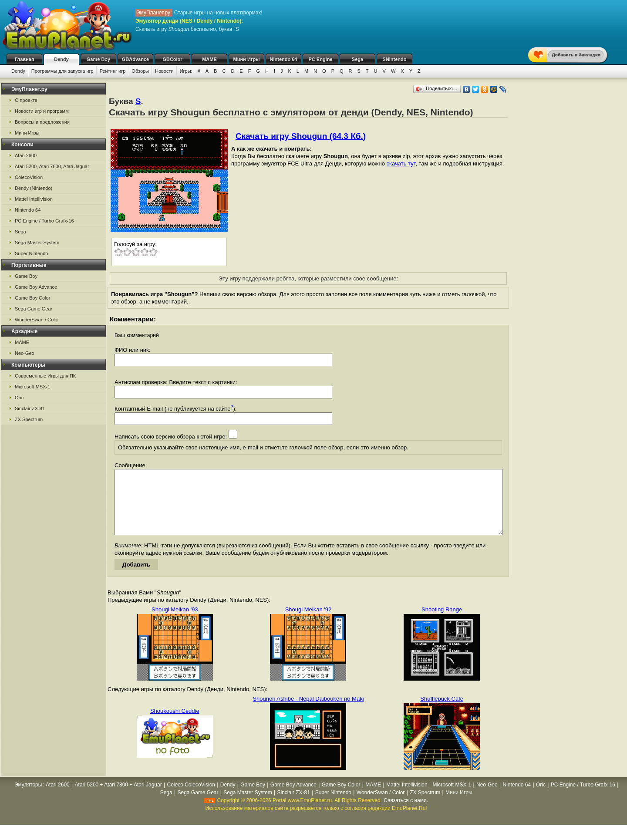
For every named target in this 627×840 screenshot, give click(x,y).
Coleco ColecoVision (191, 798)
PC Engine (320, 59)
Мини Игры (247, 59)
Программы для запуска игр (62, 71)
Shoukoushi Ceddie (175, 724)
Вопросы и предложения (42, 122)
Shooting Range (442, 622)
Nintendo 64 (284, 59)
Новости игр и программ (42, 111)
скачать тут (401, 164)
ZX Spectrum (29, 419)
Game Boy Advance (36, 287)
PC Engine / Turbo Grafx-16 (44, 221)
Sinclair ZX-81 (30, 408)
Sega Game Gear (34, 309)
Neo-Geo (25, 353)
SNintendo (395, 59)
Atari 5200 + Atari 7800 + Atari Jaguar (118, 798)
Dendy (61, 59)
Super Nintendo (31, 253)
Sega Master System (37, 243)
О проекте (26, 100)
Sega (357, 59)
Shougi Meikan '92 (308, 622)
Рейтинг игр (113, 71)
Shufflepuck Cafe (442, 712)
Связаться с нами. (406, 813)
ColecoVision (29, 177)
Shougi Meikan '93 (175, 622)
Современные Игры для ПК (45, 376)
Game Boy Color (32, 298)
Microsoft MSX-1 (32, 387)
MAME (209, 59)
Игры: (186, 71)
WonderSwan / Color (37, 320)
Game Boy (98, 59)
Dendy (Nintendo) (34, 188)
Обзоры (140, 71)
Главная (25, 59)
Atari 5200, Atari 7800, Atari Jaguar (52, 166)
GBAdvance (135, 59)
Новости (164, 71)
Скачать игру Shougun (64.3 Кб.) (301, 136)
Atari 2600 (26, 155)
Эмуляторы (28, 798)
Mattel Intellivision (34, 199)
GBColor (172, 59)
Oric (19, 398)
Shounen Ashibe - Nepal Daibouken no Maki (308, 712)
